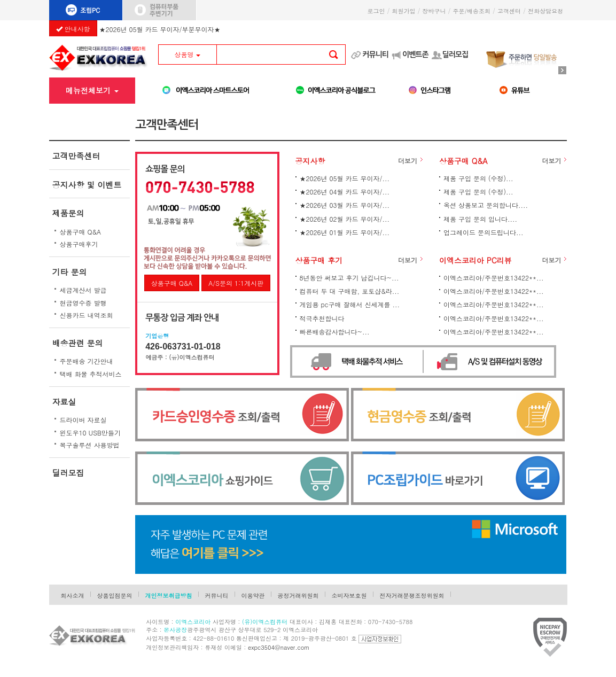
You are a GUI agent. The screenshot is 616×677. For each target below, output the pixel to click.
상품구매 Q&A (81, 232)
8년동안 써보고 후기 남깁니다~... (349, 278)
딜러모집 (455, 55)
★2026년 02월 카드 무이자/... (345, 219)
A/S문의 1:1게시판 (236, 283)
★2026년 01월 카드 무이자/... (345, 232)
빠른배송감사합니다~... (335, 332)
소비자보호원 (349, 596)
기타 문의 (70, 272)
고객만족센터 (76, 156)
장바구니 (434, 11)
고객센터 (509, 11)
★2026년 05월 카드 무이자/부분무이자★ (160, 28)
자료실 (64, 402)
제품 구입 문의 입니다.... (480, 219)
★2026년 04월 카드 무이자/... (345, 192)
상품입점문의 (115, 596)
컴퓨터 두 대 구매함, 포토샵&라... (350, 291)
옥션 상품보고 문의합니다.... (486, 205)
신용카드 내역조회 (87, 315)
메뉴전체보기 (92, 90)
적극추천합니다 (322, 318)
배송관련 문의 (78, 343)
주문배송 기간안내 (87, 361)
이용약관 (253, 596)
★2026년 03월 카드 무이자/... (345, 205)
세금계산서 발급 (83, 290)
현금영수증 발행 (83, 303)
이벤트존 (415, 55)
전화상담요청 (547, 11)
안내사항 (73, 29)
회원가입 (403, 11)
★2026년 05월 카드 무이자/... (345, 178)
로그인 (376, 11)
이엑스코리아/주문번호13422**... (493, 278)
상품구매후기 (79, 244)
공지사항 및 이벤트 (87, 185)
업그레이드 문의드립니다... (484, 232)
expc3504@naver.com (279, 647)
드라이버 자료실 (83, 420)
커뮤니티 (375, 55)
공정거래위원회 (298, 596)
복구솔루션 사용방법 (90, 445)
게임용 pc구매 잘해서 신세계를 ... (350, 304)
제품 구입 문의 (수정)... (478, 178)
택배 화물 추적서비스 (91, 374)
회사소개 (73, 596)
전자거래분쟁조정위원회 (412, 596)
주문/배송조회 (471, 11)
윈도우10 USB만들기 (91, 433)
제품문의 (68, 213)
